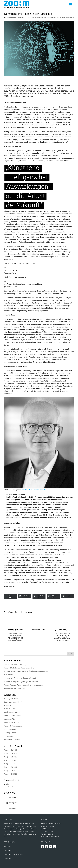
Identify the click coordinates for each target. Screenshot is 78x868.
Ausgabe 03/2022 (10, 767)
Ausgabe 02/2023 (10, 757)
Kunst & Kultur (10, 709)
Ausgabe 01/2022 (10, 774)
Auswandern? (9, 675)
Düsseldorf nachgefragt (13, 702)
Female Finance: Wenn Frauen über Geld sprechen (23, 685)
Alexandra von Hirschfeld (15, 18)
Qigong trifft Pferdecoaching (15, 665)
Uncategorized (9, 736)
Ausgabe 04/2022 (10, 764)
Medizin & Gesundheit (12, 716)
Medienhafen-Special (12, 712)
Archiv (6, 784)
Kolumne (7, 705)
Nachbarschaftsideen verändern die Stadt (20, 678)
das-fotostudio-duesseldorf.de (34, 490)
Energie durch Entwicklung (14, 688)
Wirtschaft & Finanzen (67, 18)
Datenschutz (8, 850)
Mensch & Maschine (12, 723)
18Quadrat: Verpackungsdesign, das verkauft (21, 682)
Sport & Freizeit (10, 729)
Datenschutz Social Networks (14, 854)
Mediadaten (8, 859)
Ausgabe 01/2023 (10, 760)
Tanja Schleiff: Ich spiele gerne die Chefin (20, 668)
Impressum (8, 846)
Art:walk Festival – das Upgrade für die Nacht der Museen (26, 671)
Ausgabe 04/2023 (10, 750)
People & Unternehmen (52, 18)
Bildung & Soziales (38, 18)
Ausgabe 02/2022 (10, 771)
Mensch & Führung (11, 719)
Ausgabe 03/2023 (10, 753)
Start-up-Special (10, 733)
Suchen (71, 654)
